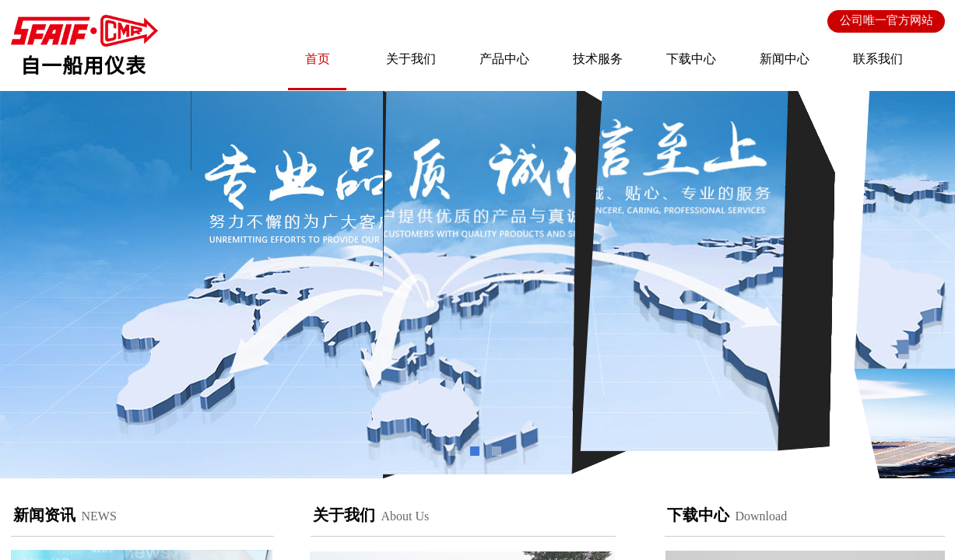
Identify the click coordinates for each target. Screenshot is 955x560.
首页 (318, 59)
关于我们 (411, 59)
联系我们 (878, 59)
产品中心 (504, 59)
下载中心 (691, 59)
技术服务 (598, 59)
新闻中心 (785, 59)
